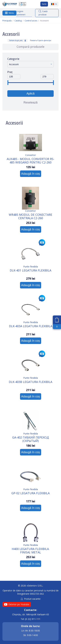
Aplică (30, 94)
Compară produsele (30, 47)
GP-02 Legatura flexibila (30, 493)
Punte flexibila (31, 267)
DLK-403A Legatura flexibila (31, 326)
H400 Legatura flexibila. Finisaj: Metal (31, 550)
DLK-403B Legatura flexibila (30, 382)
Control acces (31, 21)
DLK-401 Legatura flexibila (30, 271)
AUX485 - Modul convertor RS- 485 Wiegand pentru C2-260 (30, 161)
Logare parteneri (21, 13)
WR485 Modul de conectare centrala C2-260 (30, 216)
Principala (7, 21)
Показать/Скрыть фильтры (41, 41)
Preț (10, 72)
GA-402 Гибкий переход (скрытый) (31, 439)
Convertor (30, 155)
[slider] (8, 83)
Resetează (30, 102)
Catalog (18, 21)
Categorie (13, 59)
